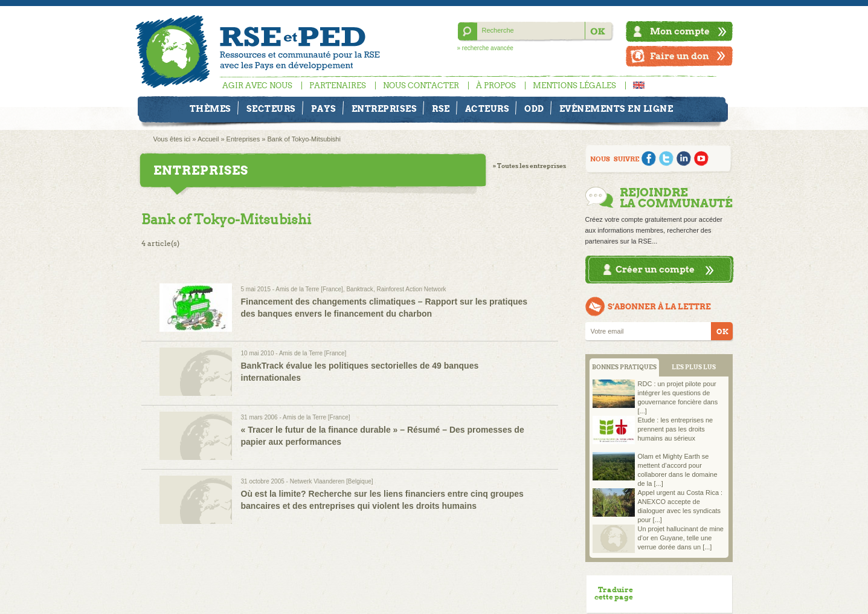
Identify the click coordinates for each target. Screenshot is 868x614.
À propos (496, 86)
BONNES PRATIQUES (624, 367)
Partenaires (338, 86)
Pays (324, 109)
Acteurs (487, 109)
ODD (534, 109)
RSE (441, 109)
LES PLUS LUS (694, 367)
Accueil (208, 139)
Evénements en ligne (616, 109)
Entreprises (384, 109)
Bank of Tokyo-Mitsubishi (304, 139)
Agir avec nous (257, 86)
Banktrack (359, 289)
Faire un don (680, 56)
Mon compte (680, 31)
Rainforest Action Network (411, 289)
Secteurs (271, 109)
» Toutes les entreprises (529, 166)
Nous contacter (421, 86)
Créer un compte (655, 269)
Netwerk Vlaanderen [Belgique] (332, 481)
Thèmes (211, 109)
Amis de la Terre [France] (309, 289)
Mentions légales (574, 86)
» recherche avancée (485, 48)
